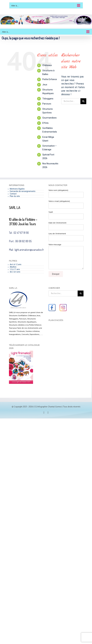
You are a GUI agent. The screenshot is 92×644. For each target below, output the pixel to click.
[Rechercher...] (71, 101)
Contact (13, 194)
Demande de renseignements (23, 191)
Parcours (47, 104)
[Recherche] (83, 101)
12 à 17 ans (15, 269)
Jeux (45, 85)
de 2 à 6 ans (15, 272)
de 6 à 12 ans (16, 264)
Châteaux (47, 65)
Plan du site (15, 196)
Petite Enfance (50, 79)
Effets (45, 123)
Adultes (13, 267)
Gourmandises (49, 118)
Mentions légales (17, 189)
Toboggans (48, 99)
